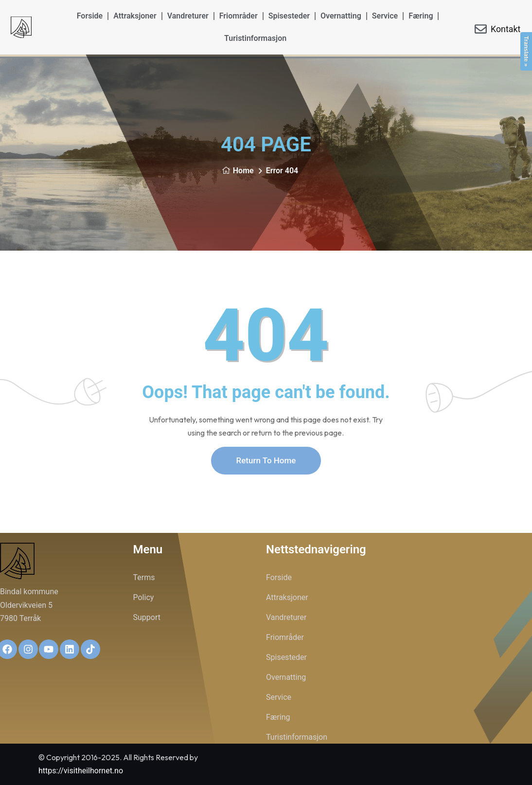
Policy (144, 597)
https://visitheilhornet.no (81, 771)
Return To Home (266, 460)
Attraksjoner (135, 16)
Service (385, 16)
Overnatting (341, 16)
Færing (421, 16)
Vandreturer (188, 16)
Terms (144, 577)
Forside (90, 16)
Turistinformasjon (255, 38)
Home (238, 171)
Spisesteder (289, 16)
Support (147, 617)
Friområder (239, 16)
